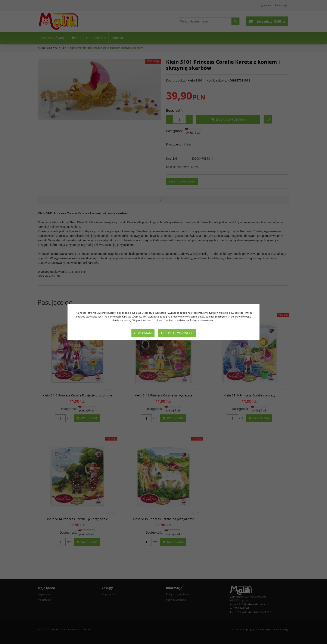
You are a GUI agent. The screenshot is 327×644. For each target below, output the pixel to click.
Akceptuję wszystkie (177, 333)
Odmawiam (143, 333)
